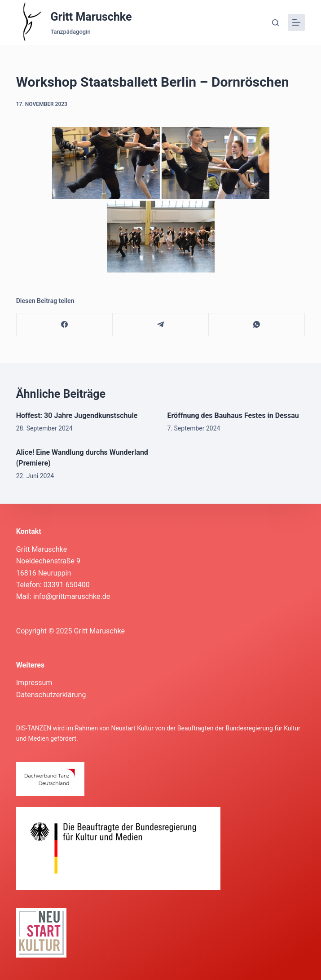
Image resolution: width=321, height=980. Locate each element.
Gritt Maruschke (91, 17)
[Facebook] (65, 325)
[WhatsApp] (257, 325)
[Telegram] (161, 325)
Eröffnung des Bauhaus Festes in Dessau (233, 415)
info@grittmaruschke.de (72, 596)
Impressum (34, 683)
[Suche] (275, 23)
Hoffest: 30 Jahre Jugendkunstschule (77, 415)
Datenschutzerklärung (51, 695)
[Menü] (296, 22)
